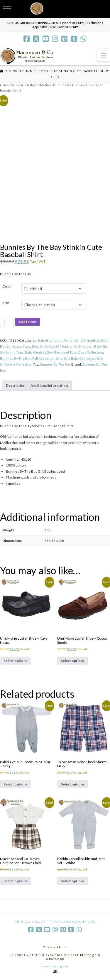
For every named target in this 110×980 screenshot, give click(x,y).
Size (6, 303)
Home (4, 85)
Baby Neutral (35, 352)
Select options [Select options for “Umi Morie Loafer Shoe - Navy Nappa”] (15, 661)
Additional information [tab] (49, 385)
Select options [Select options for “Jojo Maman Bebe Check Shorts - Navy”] (73, 784)
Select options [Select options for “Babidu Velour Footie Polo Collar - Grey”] (15, 784)
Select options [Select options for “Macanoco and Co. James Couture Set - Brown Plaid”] (15, 881)
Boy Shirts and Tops (62, 352)
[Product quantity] (7, 323)
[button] (104, 55)
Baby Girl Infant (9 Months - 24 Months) (62, 346)
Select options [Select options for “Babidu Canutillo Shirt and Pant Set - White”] (73, 881)
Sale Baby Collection (35, 85)
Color (7, 286)
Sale (14, 85)
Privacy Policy (30, 922)
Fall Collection (43, 358)
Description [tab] (16, 385)
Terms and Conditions (72, 922)
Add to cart (28, 322)
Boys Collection (91, 352)
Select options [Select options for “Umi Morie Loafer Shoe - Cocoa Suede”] (73, 661)
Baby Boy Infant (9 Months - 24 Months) (68, 341)
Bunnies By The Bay (15, 358)
